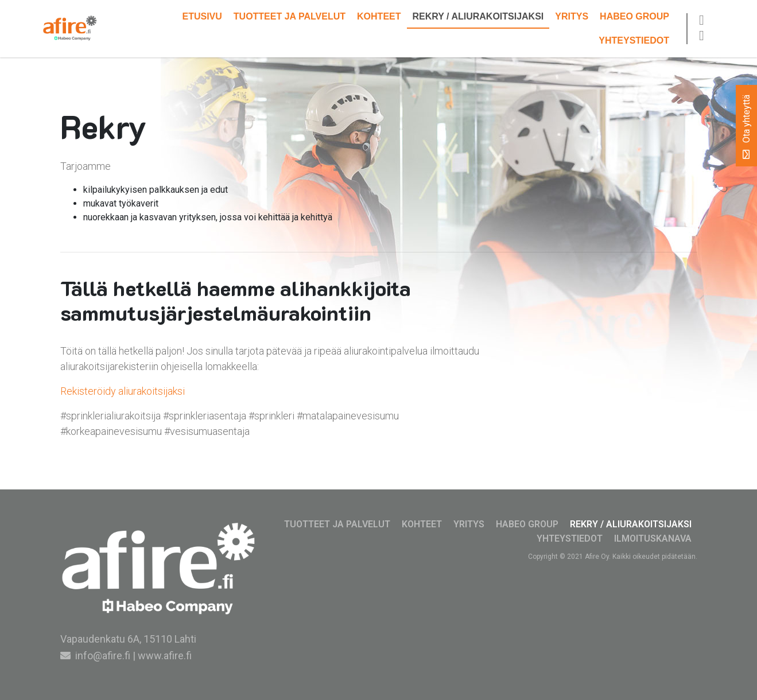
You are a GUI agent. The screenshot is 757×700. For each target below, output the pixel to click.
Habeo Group (634, 16)
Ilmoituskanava (653, 538)
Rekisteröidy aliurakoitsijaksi (123, 391)
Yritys (572, 16)
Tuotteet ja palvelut (290, 16)
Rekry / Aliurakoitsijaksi (478, 16)
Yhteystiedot (634, 40)
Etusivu (202, 16)
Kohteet (379, 16)
